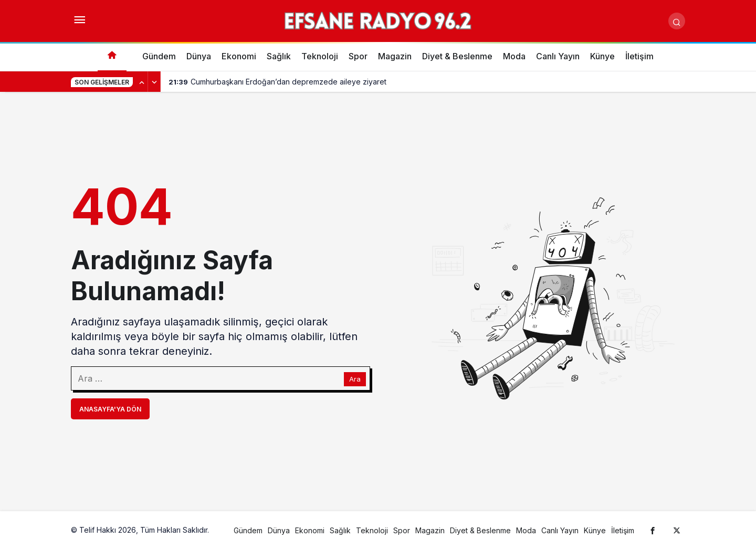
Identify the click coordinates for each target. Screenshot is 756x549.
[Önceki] (142, 82)
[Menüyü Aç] (79, 21)
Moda (514, 56)
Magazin (395, 56)
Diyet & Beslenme (457, 56)
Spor (358, 56)
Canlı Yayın (558, 56)
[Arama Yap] (677, 21)
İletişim (639, 56)
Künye (602, 56)
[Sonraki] (154, 82)
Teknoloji (320, 56)
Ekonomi (239, 56)
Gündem (159, 56)
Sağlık (279, 56)
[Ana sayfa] (112, 56)
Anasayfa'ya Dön (110, 409)
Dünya (199, 56)
